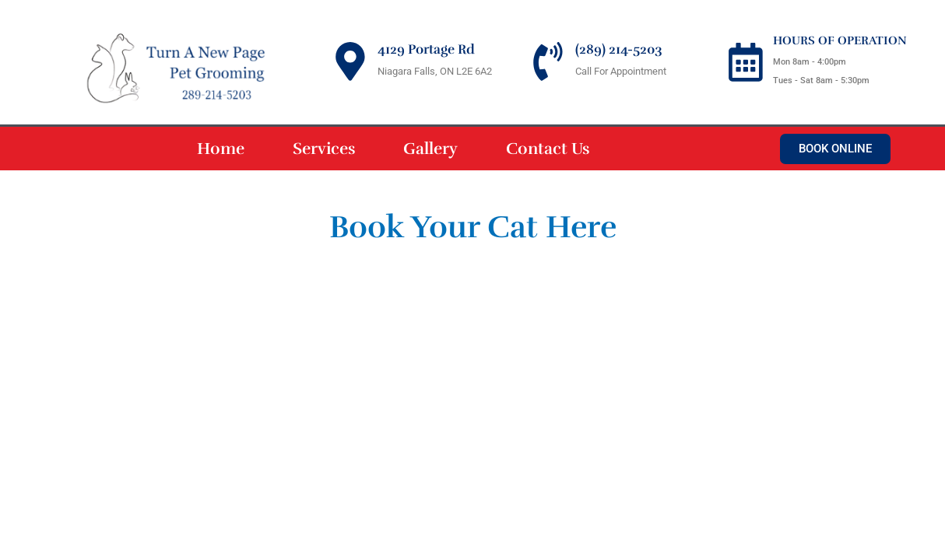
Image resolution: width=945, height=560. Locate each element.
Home (221, 149)
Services (324, 149)
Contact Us (548, 149)
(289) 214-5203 (619, 49)
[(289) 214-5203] (548, 61)
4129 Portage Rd (426, 49)
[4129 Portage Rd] (350, 61)
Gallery (430, 149)
